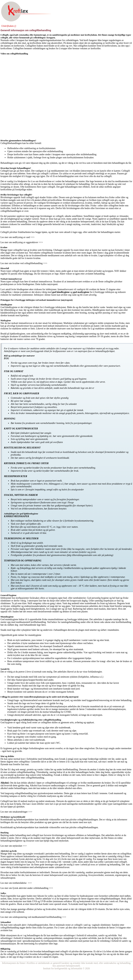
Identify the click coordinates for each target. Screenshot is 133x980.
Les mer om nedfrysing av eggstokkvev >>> (22, 242)
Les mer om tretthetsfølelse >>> (16, 883)
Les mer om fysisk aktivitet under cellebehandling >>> (27, 888)
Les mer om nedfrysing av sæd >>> (17, 237)
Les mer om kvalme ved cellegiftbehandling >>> (24, 263)
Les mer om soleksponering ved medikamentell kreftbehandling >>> (33, 917)
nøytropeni (52, 284)
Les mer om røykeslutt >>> (14, 846)
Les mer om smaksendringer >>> (16, 812)
